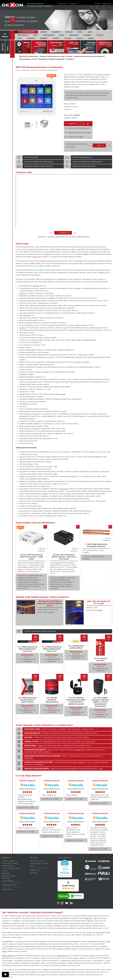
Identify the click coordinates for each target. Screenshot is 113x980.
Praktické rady (8, 866)
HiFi (109, 942)
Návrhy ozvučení (8, 861)
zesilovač (49, 254)
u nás (100, 769)
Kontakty (72, 3)
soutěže (51, 612)
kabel (63, 394)
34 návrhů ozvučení (100, 659)
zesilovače (37, 257)
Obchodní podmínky (38, 861)
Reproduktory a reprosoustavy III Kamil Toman (27, 700)
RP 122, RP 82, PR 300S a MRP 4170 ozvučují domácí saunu (50, 603)
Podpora (62, 3)
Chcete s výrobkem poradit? (79, 128)
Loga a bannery (8, 881)
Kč (103, 7)
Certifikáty (6, 878)
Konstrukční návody (10, 863)
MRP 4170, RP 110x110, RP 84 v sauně (98, 602)
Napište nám (35, 870)
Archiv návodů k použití (11, 868)
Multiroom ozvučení (30, 70)
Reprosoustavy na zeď (28, 59)
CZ (109, 7)
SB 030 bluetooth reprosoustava (52, 700)
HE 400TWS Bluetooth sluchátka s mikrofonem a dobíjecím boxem (76, 701)
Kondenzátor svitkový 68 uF (76, 647)
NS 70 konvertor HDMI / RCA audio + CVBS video (31, 557)
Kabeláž (70, 59)
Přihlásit (97, 3)
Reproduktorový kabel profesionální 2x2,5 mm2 (52, 649)
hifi (72, 273)
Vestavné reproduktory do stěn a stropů (56, 56)
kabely (4, 951)
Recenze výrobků (9, 876)
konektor (23, 328)
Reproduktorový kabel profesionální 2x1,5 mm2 (27, 649)
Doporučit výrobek (75, 137)
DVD (82, 958)
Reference (6, 873)
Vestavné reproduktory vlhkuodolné (89, 56)
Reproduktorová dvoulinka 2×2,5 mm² (96, 545)
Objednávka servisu (10, 885)
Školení (5, 871)
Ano (100, 145)
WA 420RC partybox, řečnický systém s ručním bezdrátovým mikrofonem (100, 702)
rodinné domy (62, 956)
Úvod (18, 70)
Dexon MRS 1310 (8, 956)
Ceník (32, 866)
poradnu (78, 750)
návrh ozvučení (79, 762)
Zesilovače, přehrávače (28, 56)
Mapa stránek (7, 889)
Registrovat (107, 3)
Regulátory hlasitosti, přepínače (52, 59)
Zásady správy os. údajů (39, 863)
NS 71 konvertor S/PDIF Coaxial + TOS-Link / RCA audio (64, 557)
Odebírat (64, 233)
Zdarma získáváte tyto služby (79, 133)
